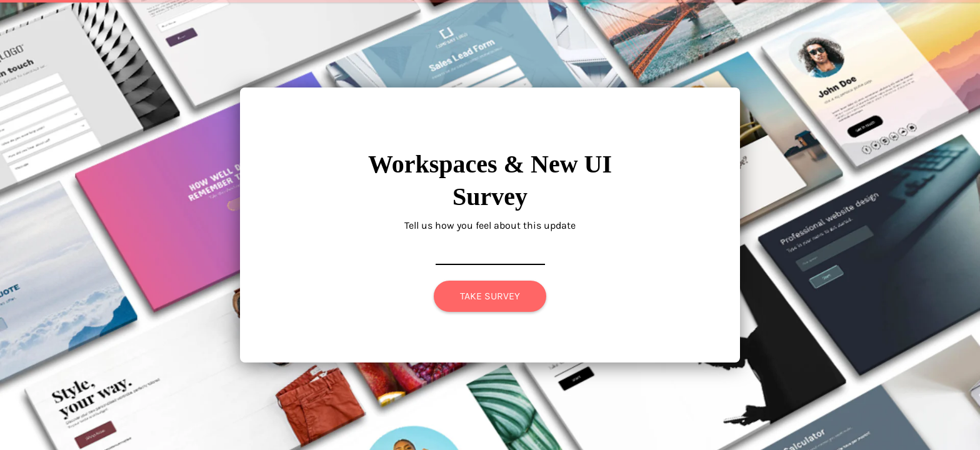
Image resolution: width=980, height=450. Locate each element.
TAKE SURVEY (490, 296)
